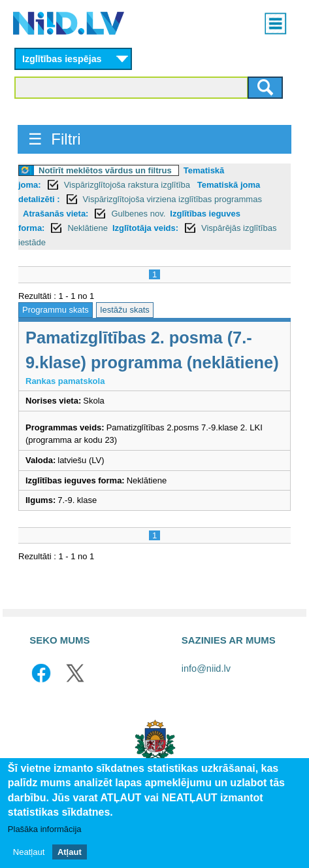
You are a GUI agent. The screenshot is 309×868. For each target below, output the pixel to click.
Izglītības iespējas (62, 59)
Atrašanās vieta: (56, 214)
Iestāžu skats (125, 310)
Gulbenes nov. (138, 214)
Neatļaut (29, 852)
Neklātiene (87, 228)
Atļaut (70, 852)
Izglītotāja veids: (145, 228)
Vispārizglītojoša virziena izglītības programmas (172, 199)
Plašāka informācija (45, 829)
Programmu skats (56, 310)
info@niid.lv (206, 668)
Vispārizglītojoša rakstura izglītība (128, 185)
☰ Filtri (55, 139)
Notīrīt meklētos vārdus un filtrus (105, 170)
